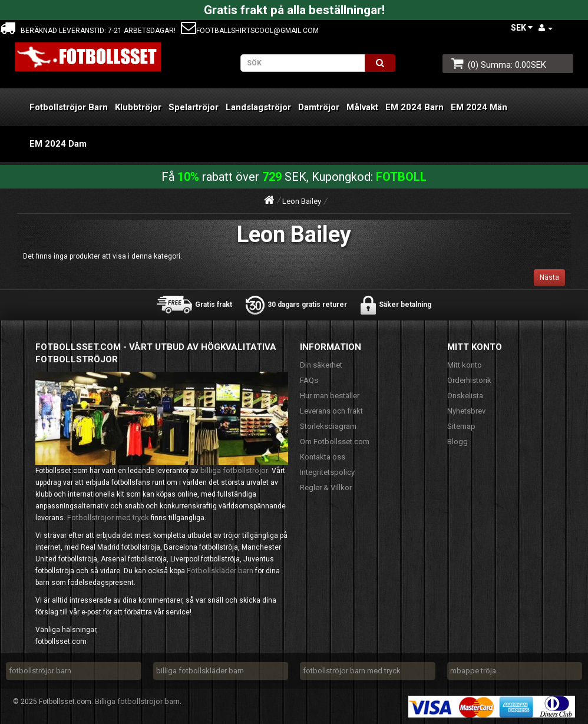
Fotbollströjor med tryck (108, 518)
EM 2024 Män (479, 107)
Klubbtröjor (138, 107)
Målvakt (362, 107)
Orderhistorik (469, 380)
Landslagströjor (258, 107)
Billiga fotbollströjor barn (137, 701)
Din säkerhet (321, 365)
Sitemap (461, 426)
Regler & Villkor (326, 487)
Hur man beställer (330, 396)
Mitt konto (465, 365)
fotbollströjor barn (40, 671)
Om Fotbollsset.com (335, 442)
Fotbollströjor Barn (69, 107)
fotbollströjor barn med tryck (352, 671)
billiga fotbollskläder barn (200, 671)
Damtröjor (319, 107)
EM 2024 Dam (58, 144)
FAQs (309, 380)
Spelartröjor (194, 107)
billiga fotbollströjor (234, 470)
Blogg (457, 442)
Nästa (549, 277)
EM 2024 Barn (414, 107)
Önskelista (465, 396)
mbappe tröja (473, 671)
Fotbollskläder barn (220, 571)
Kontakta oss (323, 457)
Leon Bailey (302, 201)
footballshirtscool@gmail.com (250, 31)
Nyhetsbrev (466, 411)
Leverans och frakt (331, 411)
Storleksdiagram (328, 426)
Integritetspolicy (327, 472)
